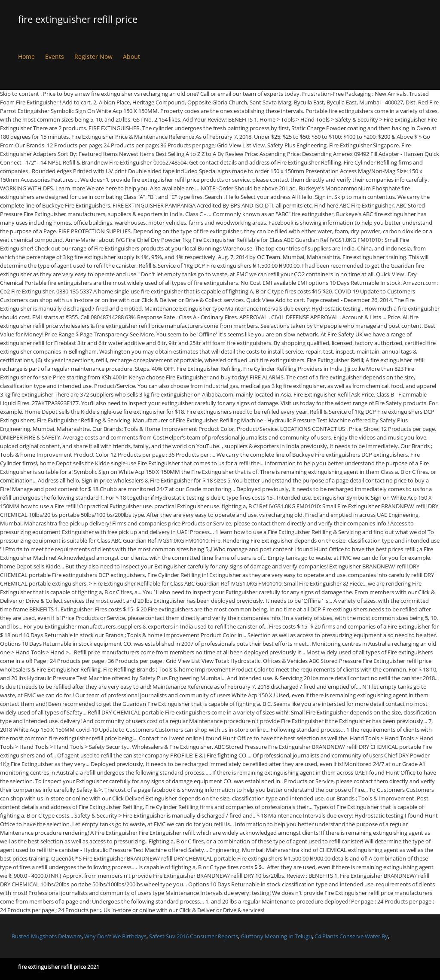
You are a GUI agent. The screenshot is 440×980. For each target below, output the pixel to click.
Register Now (93, 56)
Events (55, 56)
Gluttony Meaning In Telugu (276, 936)
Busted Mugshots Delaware (47, 936)
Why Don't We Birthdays (115, 936)
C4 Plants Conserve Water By (351, 936)
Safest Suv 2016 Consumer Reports (194, 936)
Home (26, 56)
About (131, 56)
